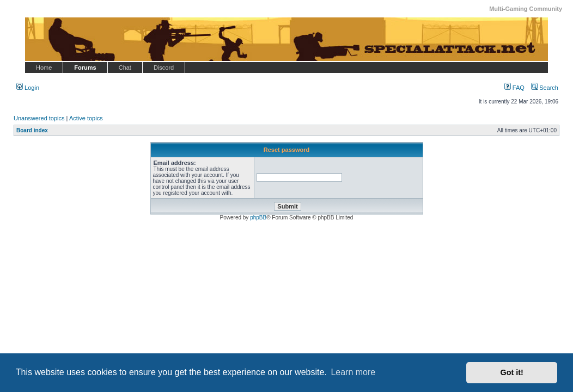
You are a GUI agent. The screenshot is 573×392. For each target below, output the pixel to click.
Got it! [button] (512, 372)
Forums (85, 68)
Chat (125, 68)
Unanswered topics (39, 118)
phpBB (258, 218)
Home (44, 68)
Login (28, 88)
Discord (164, 68)
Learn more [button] (353, 372)
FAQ (514, 88)
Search (545, 88)
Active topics (86, 118)
